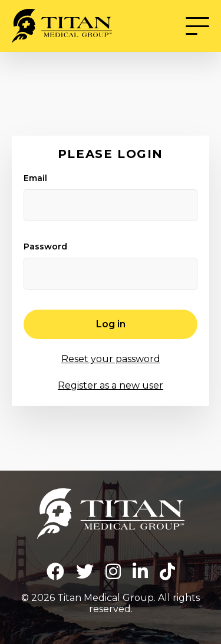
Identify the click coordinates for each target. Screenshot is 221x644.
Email (35, 178)
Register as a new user (111, 385)
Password (45, 247)
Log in (111, 324)
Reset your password (111, 359)
